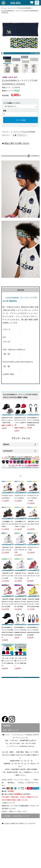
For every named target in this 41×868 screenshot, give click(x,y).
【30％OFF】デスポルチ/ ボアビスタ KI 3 (33, 524)
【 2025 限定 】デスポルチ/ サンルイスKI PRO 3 (8, 524)
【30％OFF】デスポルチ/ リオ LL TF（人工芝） (20, 550)
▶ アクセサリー (21, 135)
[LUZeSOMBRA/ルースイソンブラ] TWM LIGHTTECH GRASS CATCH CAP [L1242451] (8, 632)
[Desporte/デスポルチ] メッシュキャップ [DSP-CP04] (7, 420)
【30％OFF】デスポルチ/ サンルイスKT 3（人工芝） (7, 576)
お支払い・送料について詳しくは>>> (14, 811)
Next (36, 35)
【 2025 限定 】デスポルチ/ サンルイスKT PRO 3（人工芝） (20, 524)
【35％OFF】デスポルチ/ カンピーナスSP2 (33, 576)
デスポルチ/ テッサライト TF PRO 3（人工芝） (33, 498)
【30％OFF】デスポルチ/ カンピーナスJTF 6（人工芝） (20, 576)
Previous (4, 35)
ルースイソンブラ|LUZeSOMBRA (19, 8)
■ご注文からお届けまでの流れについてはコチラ (19, 823)
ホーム (4, 8)
